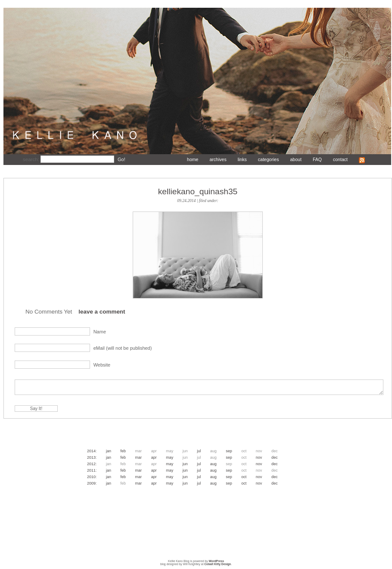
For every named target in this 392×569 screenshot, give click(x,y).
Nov (259, 457)
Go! (121, 159)
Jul (199, 451)
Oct (244, 477)
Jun (185, 464)
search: (32, 159)
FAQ (317, 159)
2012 (91, 464)
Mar (139, 457)
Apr (154, 457)
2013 (91, 457)
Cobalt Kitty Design (218, 564)
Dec (275, 457)
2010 (91, 477)
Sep (229, 451)
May (170, 457)
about (296, 159)
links (242, 159)
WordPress (216, 561)
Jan (109, 451)
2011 (91, 470)
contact (340, 159)
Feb (123, 451)
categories (269, 159)
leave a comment (102, 312)
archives (218, 159)
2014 (91, 451)
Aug (213, 464)
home (193, 159)
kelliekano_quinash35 (198, 191)
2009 (91, 483)
